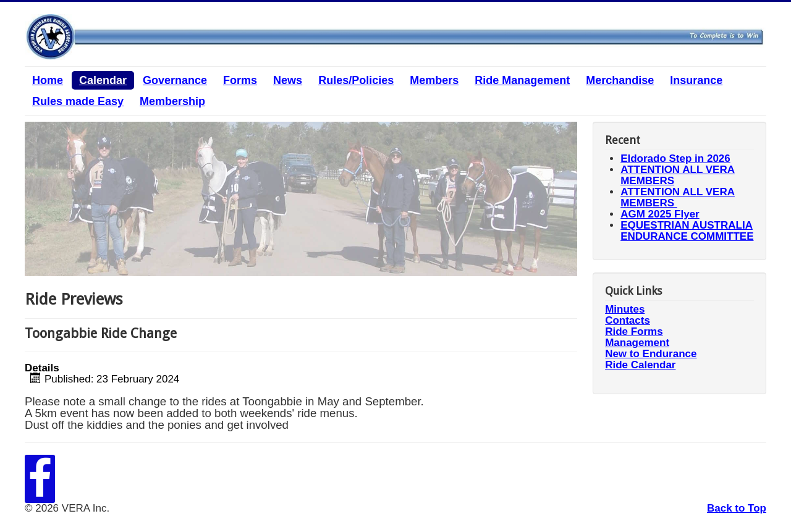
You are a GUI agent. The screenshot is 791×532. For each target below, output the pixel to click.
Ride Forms (634, 332)
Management (637, 343)
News (288, 80)
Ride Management (522, 80)
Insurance (696, 80)
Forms (240, 80)
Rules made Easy (78, 101)
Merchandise (620, 80)
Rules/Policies (356, 80)
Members (434, 80)
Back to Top (737, 508)
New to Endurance (651, 354)
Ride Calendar (640, 365)
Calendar (103, 80)
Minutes (625, 310)
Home (48, 80)
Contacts (628, 321)
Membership (172, 101)
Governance (175, 80)
